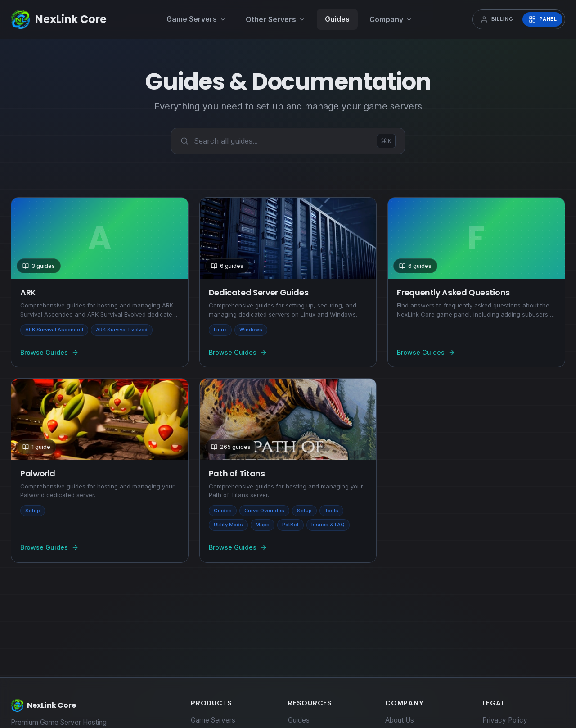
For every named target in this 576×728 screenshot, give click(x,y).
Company (391, 19)
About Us (400, 720)
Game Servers (196, 19)
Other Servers (275, 19)
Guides (337, 19)
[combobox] (283, 141)
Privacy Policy (505, 720)
